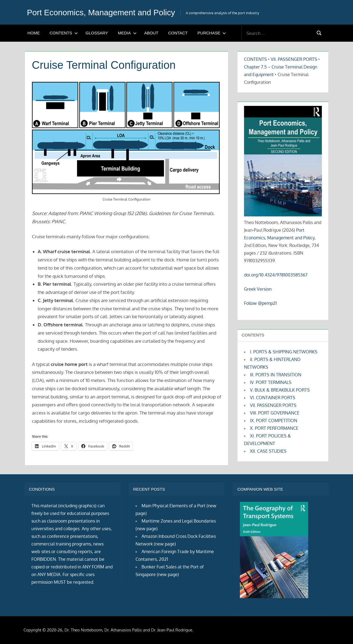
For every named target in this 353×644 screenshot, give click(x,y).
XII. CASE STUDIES (268, 451)
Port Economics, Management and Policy (107, 12)
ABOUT (151, 33)
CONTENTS (64, 33)
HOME (34, 33)
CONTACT (178, 33)
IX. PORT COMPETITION (274, 421)
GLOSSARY (97, 33)
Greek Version (258, 289)
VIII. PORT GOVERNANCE (275, 413)
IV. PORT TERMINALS (271, 382)
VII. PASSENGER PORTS (294, 59)
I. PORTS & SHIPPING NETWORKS (284, 352)
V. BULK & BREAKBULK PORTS (280, 390)
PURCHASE (212, 33)
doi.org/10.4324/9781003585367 (276, 275)
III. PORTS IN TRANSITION (276, 375)
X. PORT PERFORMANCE (274, 428)
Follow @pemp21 (260, 303)
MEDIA (127, 33)
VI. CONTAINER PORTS (273, 398)
